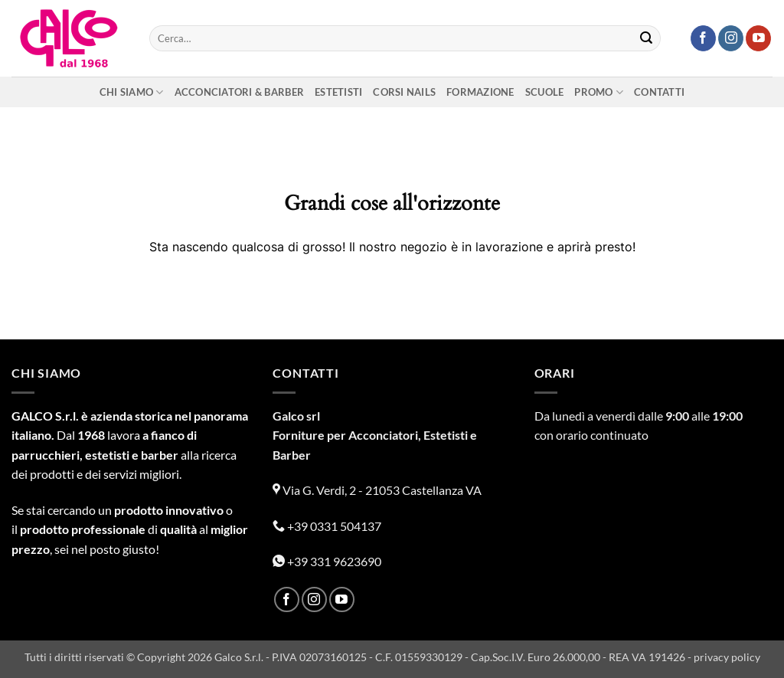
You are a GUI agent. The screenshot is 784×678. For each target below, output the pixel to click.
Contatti (659, 92)
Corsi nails (404, 92)
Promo (599, 92)
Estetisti (338, 92)
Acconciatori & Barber (239, 92)
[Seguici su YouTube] (758, 38)
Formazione (480, 92)
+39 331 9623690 (327, 561)
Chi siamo (132, 92)
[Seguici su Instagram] (731, 38)
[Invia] (646, 38)
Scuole (545, 92)
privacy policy (727, 657)
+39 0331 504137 (327, 526)
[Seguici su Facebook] (703, 38)
